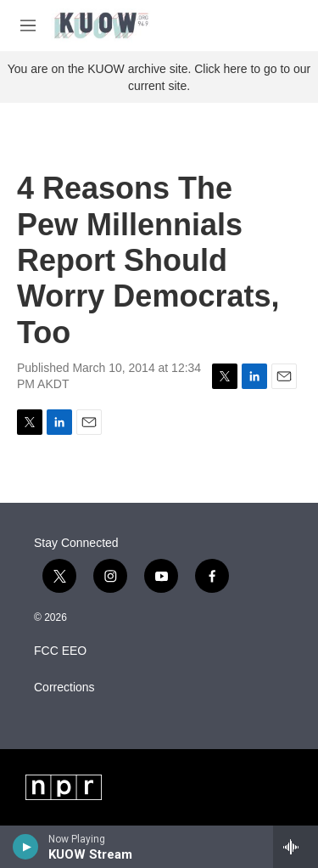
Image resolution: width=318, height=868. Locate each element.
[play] (26, 847)
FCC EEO (60, 651)
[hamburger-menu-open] (28, 25)
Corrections (64, 688)
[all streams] (296, 847)
